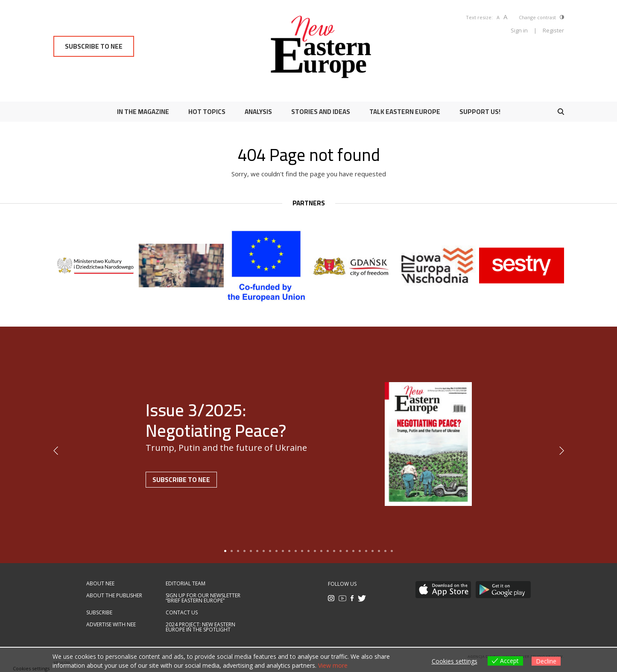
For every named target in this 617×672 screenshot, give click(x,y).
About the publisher (114, 596)
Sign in (519, 30)
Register (553, 30)
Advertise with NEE (111, 625)
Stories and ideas (321, 112)
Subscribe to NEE (94, 46)
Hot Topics (207, 112)
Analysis (258, 112)
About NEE (100, 584)
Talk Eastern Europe (405, 112)
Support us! (480, 112)
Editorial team (186, 584)
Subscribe (99, 613)
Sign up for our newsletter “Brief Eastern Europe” (203, 598)
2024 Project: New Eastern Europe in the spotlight (200, 627)
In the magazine (143, 112)
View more (333, 665)
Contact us (182, 613)
